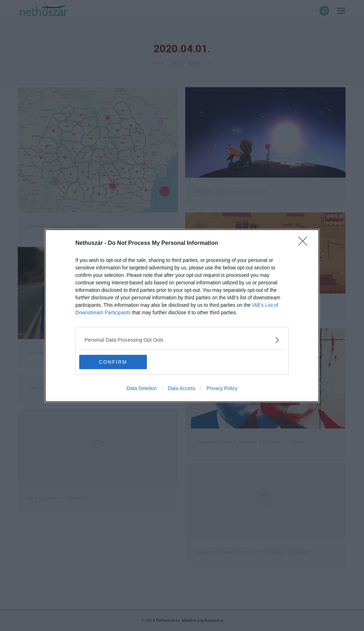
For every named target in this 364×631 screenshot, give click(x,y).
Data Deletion (142, 388)
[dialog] (182, 316)
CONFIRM (113, 362)
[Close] (305, 243)
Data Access (182, 388)
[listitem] (182, 340)
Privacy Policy (222, 388)
